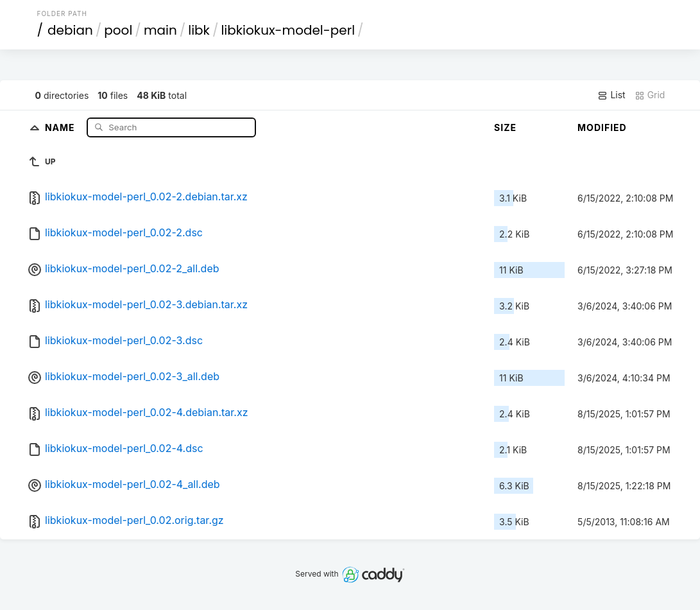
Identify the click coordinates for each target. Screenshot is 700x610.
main (160, 30)
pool (118, 30)
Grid (650, 95)
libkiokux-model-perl (288, 30)
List (611, 95)
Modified (602, 127)
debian (70, 30)
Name (61, 127)
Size (505, 127)
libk (199, 30)
